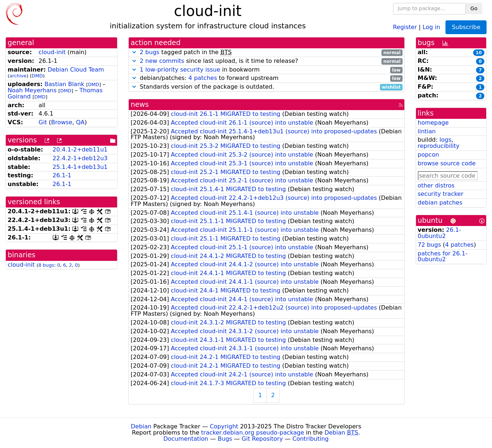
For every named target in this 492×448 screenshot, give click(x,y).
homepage (433, 123)
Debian (141, 426)
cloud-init (52, 52)
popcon (429, 155)
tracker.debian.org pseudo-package (253, 433)
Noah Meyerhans (32, 90)
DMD (37, 76)
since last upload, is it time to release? (266, 61)
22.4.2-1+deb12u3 (80, 158)
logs (445, 140)
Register (405, 27)
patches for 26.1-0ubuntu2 (443, 257)
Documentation (186, 439)
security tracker (441, 194)
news (140, 104)
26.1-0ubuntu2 (439, 233)
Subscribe (466, 27)
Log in (431, 27)
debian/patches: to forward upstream (266, 78)
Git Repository (262, 439)
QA (80, 122)
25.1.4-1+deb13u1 (80, 167)
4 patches (203, 78)
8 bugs (46, 265)
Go (474, 8)
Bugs (225, 439)
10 (479, 53)
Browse (62, 122)
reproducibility (439, 146)
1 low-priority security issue (180, 70)
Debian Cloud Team (76, 70)
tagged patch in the (266, 53)
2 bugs (149, 52)
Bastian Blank (64, 84)
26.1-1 (62, 175)
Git (43, 122)
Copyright (224, 426)
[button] (134, 52)
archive (18, 76)
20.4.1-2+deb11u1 (80, 150)
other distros (436, 185)
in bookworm (266, 70)
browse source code (447, 163)
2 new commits (162, 61)
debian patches (440, 203)
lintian (427, 131)
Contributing (311, 439)
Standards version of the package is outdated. (266, 87)
